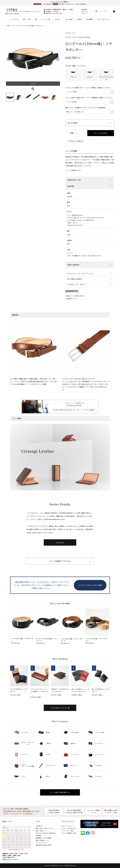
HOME (8, 26)
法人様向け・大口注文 (51, 11)
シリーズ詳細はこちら (74, 170)
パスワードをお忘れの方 (69, 828)
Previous (8, 59)
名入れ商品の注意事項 (74, 279)
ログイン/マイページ (68, 826)
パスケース (25, 754)
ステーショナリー (76, 776)
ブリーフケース (75, 754)
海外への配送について (42, 840)
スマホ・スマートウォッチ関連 (28, 765)
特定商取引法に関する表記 (43, 845)
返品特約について (72, 299)
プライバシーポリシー (42, 843)
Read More (60, 542)
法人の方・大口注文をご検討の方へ (46, 833)
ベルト (18, 26)
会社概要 (38, 836)
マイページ (85, 13)
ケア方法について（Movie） (76, 284)
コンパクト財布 (100, 732)
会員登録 (84, 9)
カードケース (99, 743)
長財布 (48, 732)
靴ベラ (48, 776)
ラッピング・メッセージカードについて (80, 274)
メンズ (13, 26)
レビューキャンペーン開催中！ (60, 2)
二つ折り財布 (74, 732)
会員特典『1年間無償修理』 (53, 9)
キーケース (74, 765)
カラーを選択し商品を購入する (60, 792)
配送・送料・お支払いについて (45, 828)
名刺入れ (73, 743)
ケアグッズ (98, 776)
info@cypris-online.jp (12, 859)
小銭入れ (49, 743)
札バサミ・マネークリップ (28, 743)
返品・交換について (42, 831)
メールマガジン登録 (67, 831)
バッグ (48, 754)
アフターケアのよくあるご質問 (90, 585)
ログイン (84, 11)
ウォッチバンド (51, 765)
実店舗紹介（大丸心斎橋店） (44, 838)
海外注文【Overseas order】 (53, 13)
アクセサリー (99, 765)
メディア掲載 (68, 9)
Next (58, 59)
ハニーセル (25, 732)
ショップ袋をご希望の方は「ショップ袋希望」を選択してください (89, 98)
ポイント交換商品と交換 (69, 833)
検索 (96, 11)
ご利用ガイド (40, 826)
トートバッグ (99, 754)
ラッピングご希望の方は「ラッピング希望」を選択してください (88, 88)
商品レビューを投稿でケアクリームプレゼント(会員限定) (86, 108)
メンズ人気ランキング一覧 (60, 708)
